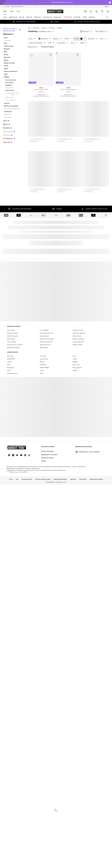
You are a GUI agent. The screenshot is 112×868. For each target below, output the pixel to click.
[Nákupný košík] (108, 11)
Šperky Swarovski (45, 746)
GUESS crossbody (13, 737)
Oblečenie (36, 28)
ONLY (42, 774)
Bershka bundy (44, 737)
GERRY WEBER (44, 769)
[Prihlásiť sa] (91, 11)
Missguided (11, 769)
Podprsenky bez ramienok (15, 746)
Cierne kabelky (12, 743)
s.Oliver (9, 763)
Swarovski (10, 757)
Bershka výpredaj (12, 734)
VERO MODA (11, 760)
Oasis (74, 757)
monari (42, 771)
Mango (42, 763)
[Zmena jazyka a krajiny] (107, 7)
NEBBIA (75, 763)
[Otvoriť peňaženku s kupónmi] (85, 11)
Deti (18, 11)
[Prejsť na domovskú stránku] (55, 11)
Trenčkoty (52, 28)
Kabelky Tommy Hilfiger (47, 740)
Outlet (7, 7)
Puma (9, 766)
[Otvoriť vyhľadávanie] (107, 17)
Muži (12, 11)
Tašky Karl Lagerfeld (79, 734)
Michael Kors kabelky (13, 749)
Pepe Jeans (76, 766)
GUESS (60, 28)
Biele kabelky (44, 749)
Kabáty (44, 28)
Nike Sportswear (12, 774)
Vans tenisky (11, 731)
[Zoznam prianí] (102, 11)
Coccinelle (43, 757)
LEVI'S (9, 771)
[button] (86, 31)
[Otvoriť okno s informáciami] (110, 3)
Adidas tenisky (77, 737)
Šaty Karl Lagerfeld (46, 743)
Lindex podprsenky (78, 743)
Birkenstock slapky (78, 740)
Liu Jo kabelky (44, 731)
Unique (75, 760)
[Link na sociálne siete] (9, 856)
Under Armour (44, 760)
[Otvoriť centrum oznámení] (97, 11)
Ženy (5, 11)
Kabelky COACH (78, 746)
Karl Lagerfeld (77, 769)
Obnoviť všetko (47, 47)
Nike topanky (11, 740)
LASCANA (43, 766)
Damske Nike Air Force (47, 734)
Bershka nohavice (78, 731)
